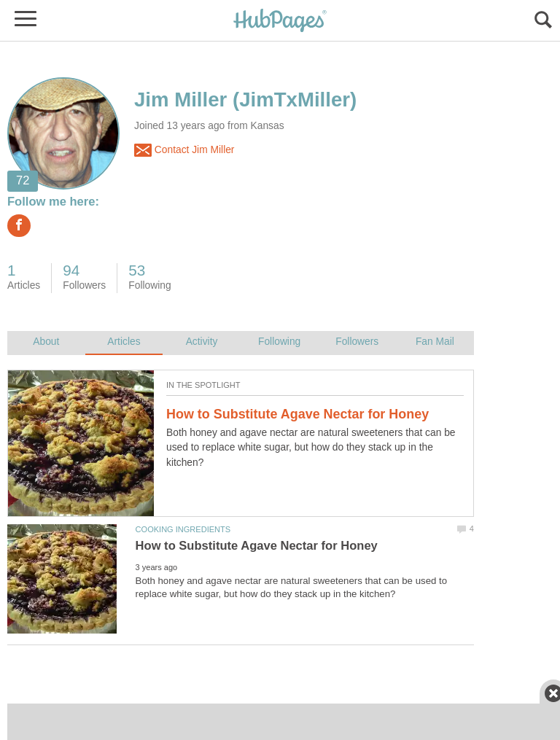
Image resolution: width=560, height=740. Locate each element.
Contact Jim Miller (184, 150)
